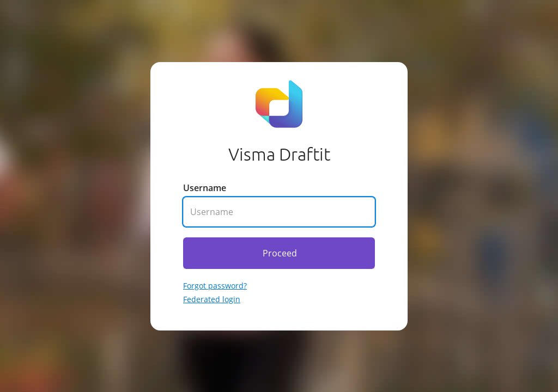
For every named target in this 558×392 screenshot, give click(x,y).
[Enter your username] (279, 212)
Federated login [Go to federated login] (212, 299)
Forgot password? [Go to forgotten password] (215, 286)
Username (205, 188)
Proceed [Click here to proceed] (280, 253)
